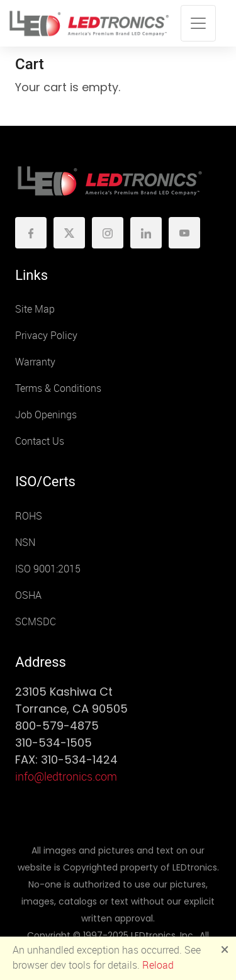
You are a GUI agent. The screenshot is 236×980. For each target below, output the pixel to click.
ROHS (29, 516)
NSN (25, 543)
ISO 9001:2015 (48, 569)
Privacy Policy (46, 336)
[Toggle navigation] (198, 23)
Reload (158, 965)
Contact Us (40, 441)
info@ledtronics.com (66, 777)
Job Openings (46, 415)
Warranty (35, 362)
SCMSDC (36, 622)
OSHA (28, 595)
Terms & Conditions (58, 388)
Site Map (35, 309)
